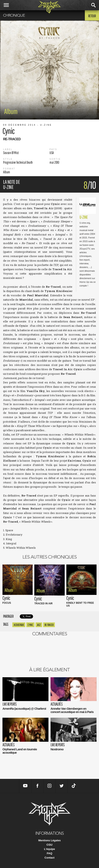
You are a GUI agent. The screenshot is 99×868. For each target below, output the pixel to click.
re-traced (49, 625)
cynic (30, 625)
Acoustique (19, 625)
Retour (92, 16)
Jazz (39, 625)
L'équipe (50, 849)
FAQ (50, 853)
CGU (50, 845)
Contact (49, 858)
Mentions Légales (49, 840)
